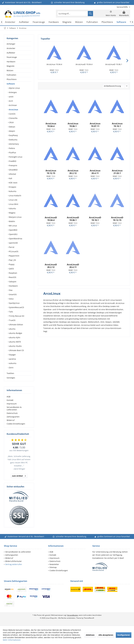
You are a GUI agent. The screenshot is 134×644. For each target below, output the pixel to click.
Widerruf (11, 420)
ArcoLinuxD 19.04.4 (84, 64)
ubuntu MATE (15, 342)
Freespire (13, 165)
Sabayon (12, 282)
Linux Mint (13, 204)
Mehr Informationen (12, 640)
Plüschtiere (12, 79)
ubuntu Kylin (14, 337)
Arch (11, 101)
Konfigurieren (124, 635)
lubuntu (12, 208)
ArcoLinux (13, 110)
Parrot (11, 247)
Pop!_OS (12, 260)
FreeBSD (12, 161)
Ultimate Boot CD (16, 350)
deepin (12, 131)
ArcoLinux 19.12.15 (51, 172)
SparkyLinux (14, 303)
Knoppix (12, 187)
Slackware (13, 286)
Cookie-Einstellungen (16, 424)
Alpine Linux (14, 88)
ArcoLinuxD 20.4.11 (73, 266)
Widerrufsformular (13, 561)
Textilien (10, 373)
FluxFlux (12, 153)
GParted (12, 174)
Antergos (13, 92)
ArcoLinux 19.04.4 (54, 64)
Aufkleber (11, 53)
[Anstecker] (10, 22)
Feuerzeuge (12, 57)
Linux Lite (13, 200)
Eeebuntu (13, 140)
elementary (14, 144)
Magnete (11, 66)
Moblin (12, 221)
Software (11, 84)
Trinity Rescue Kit (16, 316)
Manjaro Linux (15, 217)
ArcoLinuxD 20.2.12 (51, 266)
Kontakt (10, 400)
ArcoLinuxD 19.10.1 (95, 219)
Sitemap (53, 567)
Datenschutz (12, 413)
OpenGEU (13, 234)
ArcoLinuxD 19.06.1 (114, 64)
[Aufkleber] (24, 22)
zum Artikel (19, 475)
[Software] (121, 22)
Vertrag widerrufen (14, 564)
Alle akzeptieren (106, 635)
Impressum (12, 404)
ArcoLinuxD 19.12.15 (117, 219)
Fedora (12, 148)
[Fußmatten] (92, 22)
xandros (12, 359)
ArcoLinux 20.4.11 (95, 172)
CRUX (11, 122)
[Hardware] (54, 22)
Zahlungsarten (13, 417)
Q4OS (11, 269)
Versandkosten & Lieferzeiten (14, 408)
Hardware (11, 62)
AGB (9, 397)
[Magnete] (67, 22)
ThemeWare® (89, 618)
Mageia (12, 213)
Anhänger (11, 44)
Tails (11, 312)
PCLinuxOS (13, 251)
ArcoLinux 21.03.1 (117, 172)
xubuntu (12, 363)
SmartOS (12, 294)
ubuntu (12, 329)
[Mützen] (79, 22)
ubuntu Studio (15, 346)
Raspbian (13, 273)
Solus (11, 299)
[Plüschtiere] (107, 22)
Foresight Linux (15, 157)
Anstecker (11, 48)
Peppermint (14, 256)
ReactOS (12, 277)
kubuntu (12, 191)
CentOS (12, 114)
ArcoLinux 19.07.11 (95, 125)
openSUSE (13, 243)
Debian (12, 127)
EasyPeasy (13, 135)
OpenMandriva (15, 239)
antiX (11, 97)
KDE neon (13, 183)
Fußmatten (11, 75)
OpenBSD (13, 230)
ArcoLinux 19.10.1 (117, 125)
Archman (13, 105)
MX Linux (13, 226)
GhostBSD (13, 170)
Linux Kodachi (15, 196)
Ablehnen (90, 635)
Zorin (11, 368)
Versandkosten (73, 615)
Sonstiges (11, 378)
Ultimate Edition (16, 325)
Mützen (10, 70)
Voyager (12, 355)
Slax (10, 290)
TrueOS (12, 320)
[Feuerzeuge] (39, 22)
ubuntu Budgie (15, 333)
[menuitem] (122, 7)
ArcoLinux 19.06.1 (73, 125)
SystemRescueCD (16, 307)
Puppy (11, 264)
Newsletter (54, 564)
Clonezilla (13, 118)
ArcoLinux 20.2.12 (73, 172)
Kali (10, 178)
